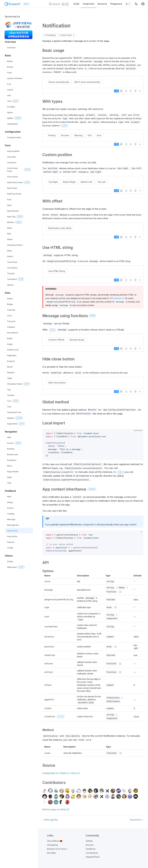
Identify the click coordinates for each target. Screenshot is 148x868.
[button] (136, 4)
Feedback (91, 849)
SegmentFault (93, 857)
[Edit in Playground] (126, 91)
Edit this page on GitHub (56, 809)
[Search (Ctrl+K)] (59, 4)
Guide (76, 4)
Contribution (92, 853)
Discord (89, 845)
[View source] (140, 91)
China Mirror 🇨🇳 (55, 841)
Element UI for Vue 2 (57, 849)
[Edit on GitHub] (131, 91)
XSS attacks (117, 298)
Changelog (52, 845)
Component (89, 4)
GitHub (89, 841)
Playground (116, 4)
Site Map (51, 853)
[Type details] (120, 592)
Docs (76, 773)
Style (65, 773)
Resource (102, 4)
